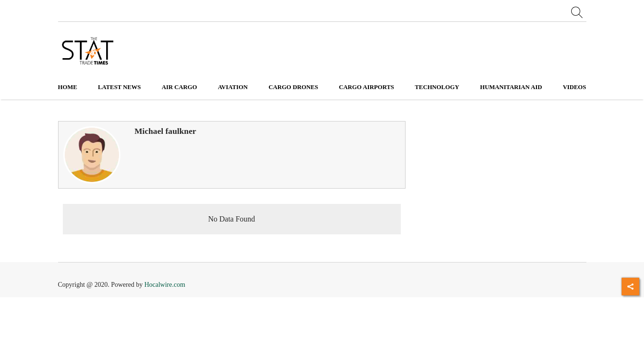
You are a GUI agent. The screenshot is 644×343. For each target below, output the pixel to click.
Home (68, 87)
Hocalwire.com (165, 285)
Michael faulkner (166, 131)
